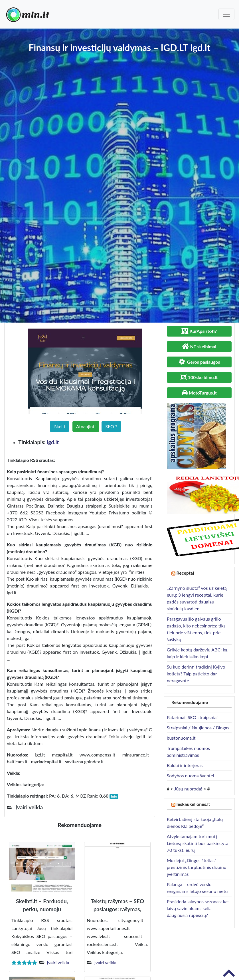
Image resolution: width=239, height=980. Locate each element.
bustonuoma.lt (181, 738)
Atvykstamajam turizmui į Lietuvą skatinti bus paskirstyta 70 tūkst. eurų (198, 843)
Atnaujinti (86, 426)
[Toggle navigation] (226, 14)
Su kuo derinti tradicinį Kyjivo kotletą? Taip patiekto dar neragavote (196, 674)
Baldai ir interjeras (185, 765)
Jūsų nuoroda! (188, 789)
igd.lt (53, 442)
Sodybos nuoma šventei (191, 775)
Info (114, 796)
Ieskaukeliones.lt (193, 804)
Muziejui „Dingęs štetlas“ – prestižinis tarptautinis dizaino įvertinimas (197, 867)
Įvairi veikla (58, 962)
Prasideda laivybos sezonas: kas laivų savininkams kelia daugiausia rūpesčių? (198, 908)
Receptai (185, 573)
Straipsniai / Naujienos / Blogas (198, 728)
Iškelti (59, 426)
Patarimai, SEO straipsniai (192, 717)
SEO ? (111, 426)
